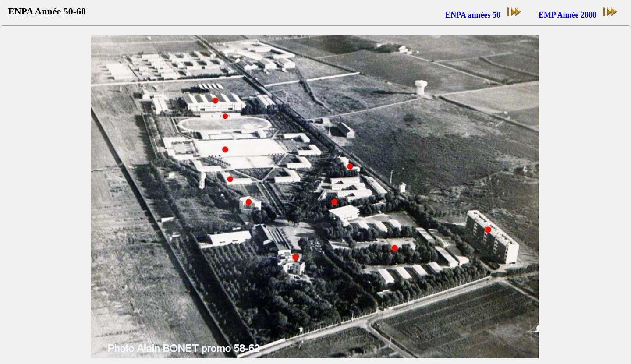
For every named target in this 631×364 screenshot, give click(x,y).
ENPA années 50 (484, 12)
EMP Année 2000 (579, 12)
